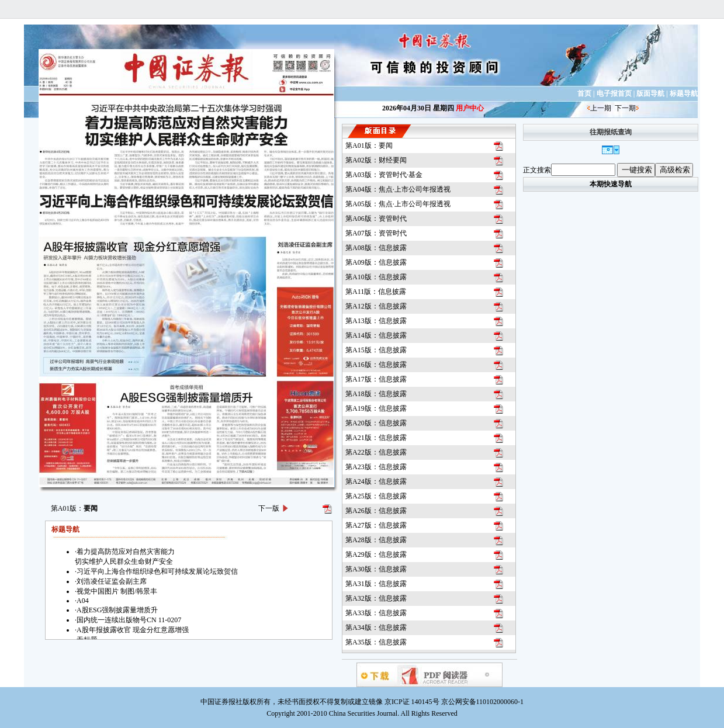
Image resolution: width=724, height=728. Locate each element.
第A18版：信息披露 (376, 394)
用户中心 (470, 108)
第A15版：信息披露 (376, 350)
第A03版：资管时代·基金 (384, 175)
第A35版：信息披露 (376, 642)
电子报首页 (614, 93)
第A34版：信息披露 (376, 628)
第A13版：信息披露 (376, 321)
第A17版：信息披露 (376, 379)
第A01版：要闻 (369, 145)
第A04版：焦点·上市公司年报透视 (398, 189)
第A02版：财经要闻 (376, 160)
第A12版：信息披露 (376, 306)
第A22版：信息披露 (376, 452)
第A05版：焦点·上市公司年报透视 (398, 204)
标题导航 (684, 93)
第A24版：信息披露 (376, 481)
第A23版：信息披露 (376, 467)
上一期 (601, 108)
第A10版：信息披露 (376, 277)
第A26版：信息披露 (376, 511)
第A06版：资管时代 (376, 219)
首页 (584, 93)
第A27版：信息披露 (376, 525)
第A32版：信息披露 (376, 598)
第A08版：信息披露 (376, 248)
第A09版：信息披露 (376, 262)
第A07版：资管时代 (376, 233)
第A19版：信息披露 (376, 408)
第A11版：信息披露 (376, 292)
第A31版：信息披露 (376, 584)
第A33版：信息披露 (376, 613)
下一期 (625, 108)
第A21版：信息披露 (376, 438)
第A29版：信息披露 (376, 554)
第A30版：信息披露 (376, 569)
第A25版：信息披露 (376, 496)
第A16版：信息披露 (376, 365)
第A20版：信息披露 (376, 423)
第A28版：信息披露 (376, 540)
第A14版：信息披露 (376, 335)
